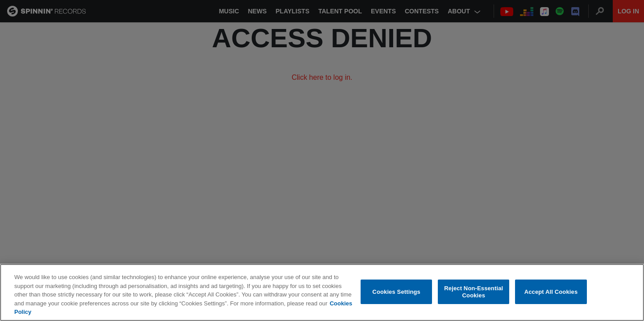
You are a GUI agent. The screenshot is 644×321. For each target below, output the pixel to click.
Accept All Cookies (551, 292)
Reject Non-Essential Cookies (474, 292)
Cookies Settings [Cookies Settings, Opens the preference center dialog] (396, 292)
